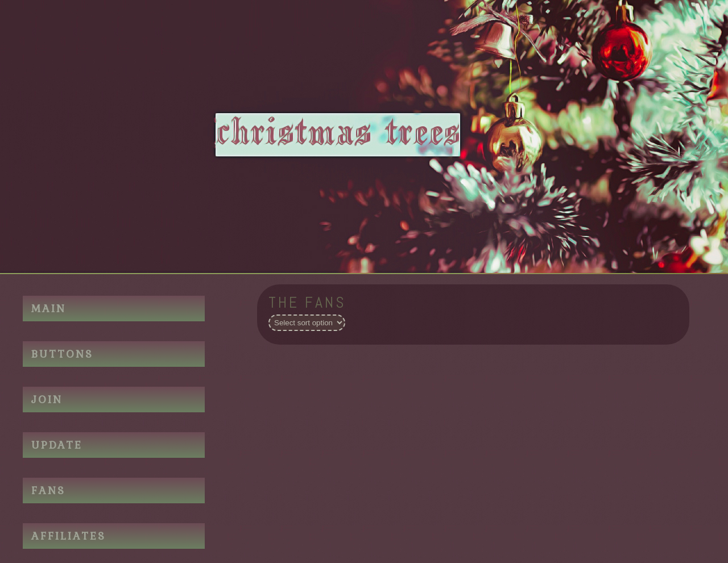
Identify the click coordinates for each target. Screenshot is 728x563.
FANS (48, 490)
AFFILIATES (69, 536)
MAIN (49, 309)
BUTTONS (62, 354)
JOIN (47, 400)
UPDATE (57, 445)
